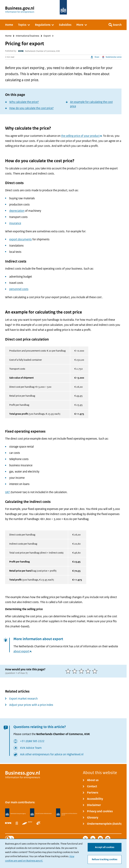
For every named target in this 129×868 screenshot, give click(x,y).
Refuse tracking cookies (105, 859)
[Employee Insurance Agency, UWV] (39, 823)
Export (47, 36)
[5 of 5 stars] (95, 671)
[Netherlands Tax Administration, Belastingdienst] (41, 813)
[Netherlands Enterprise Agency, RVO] (15, 813)
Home (8, 36)
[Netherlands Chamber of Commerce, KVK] (8, 823)
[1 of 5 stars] (69, 671)
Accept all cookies (105, 847)
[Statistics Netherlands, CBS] (17, 823)
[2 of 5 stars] (75, 671)
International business (27, 36)
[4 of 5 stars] (89, 671)
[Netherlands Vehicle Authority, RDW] (27, 823)
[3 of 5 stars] (82, 671)
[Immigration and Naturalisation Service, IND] (67, 813)
